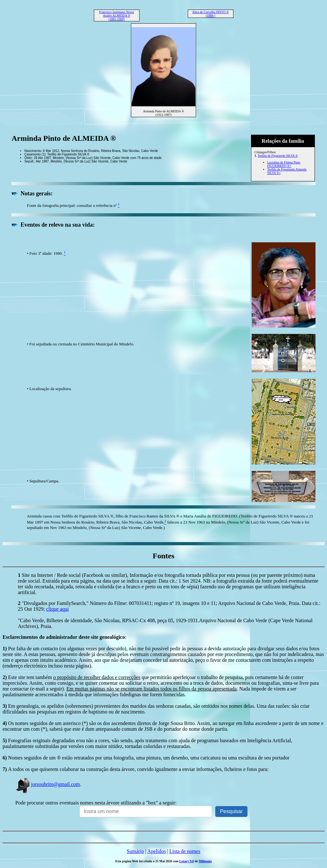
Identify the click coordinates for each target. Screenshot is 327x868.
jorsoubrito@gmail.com (48, 784)
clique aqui (57, 609)
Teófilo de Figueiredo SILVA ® (278, 156)
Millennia (205, 861)
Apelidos (156, 851)
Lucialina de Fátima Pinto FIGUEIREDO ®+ (284, 164)
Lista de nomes (185, 851)
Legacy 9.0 (186, 861)
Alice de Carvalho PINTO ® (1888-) (211, 14)
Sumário (135, 851)
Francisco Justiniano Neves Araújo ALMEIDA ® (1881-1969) (116, 15)
